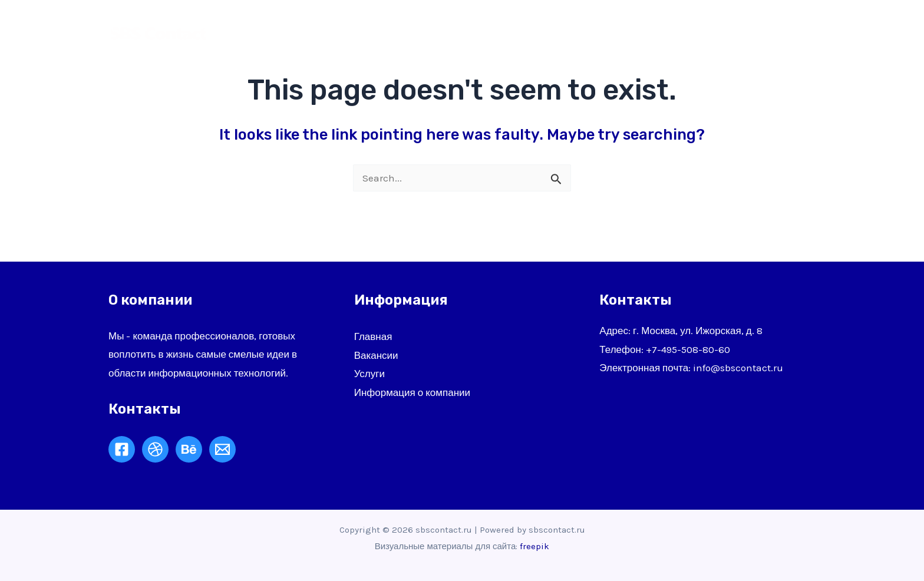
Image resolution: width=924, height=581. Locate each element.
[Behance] (189, 449)
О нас (582, 32)
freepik (534, 546)
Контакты (778, 32)
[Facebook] (122, 449)
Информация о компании (412, 392)
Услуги (641, 32)
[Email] (222, 449)
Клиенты (705, 32)
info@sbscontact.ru (738, 368)
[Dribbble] (155, 449)
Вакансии (376, 355)
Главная (520, 32)
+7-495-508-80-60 (688, 349)
